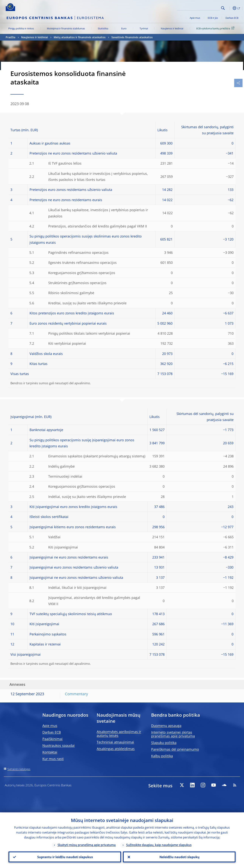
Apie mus (195, 18)
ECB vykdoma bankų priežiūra (216, 28)
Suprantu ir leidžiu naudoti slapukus (65, 857)
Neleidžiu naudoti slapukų (179, 857)
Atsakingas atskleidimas (116, 749)
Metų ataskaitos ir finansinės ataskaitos (80, 37)
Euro (124, 28)
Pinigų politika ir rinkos (21, 28)
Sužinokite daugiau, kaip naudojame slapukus (159, 845)
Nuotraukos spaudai (59, 745)
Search (223, 8)
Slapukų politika (164, 743)
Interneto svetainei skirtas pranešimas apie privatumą (173, 734)
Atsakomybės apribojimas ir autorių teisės (119, 734)
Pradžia (10, 37)
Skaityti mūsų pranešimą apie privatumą (87, 845)
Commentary (76, 694)
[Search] (201, 8)
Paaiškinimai (52, 739)
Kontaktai (50, 752)
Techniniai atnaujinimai (115, 742)
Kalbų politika (162, 756)
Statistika (103, 28)
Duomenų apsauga (166, 726)
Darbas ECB (232, 18)
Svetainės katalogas (19, 769)
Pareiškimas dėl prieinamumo (175, 749)
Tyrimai (144, 28)
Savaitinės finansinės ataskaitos (132, 37)
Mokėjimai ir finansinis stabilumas (66, 28)
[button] (229, 8)
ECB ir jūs (213, 18)
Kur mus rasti (53, 759)
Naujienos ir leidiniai (172, 28)
